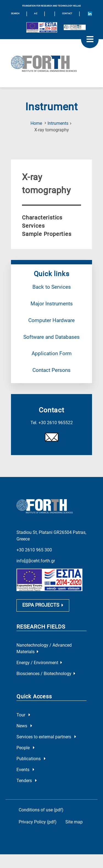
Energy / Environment (39, 657)
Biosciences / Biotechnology (46, 668)
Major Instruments (52, 304)
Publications (31, 753)
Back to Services (52, 287)
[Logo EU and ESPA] (42, 27)
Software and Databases (51, 337)
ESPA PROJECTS (43, 599)
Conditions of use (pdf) (41, 804)
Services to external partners (46, 731)
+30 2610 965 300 (34, 542)
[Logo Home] (51, 63)
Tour (23, 709)
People (26, 742)
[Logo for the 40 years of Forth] (75, 27)
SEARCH (15, 14)
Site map (74, 816)
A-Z (36, 14)
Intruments (58, 123)
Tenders (27, 775)
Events (25, 764)
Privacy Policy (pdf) (38, 816)
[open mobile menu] (90, 39)
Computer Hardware (51, 320)
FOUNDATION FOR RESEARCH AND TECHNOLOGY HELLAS (51, 6)
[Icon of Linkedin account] (90, 14)
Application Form (52, 353)
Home (36, 123)
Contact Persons (51, 370)
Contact (67, 14)
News (24, 720)
